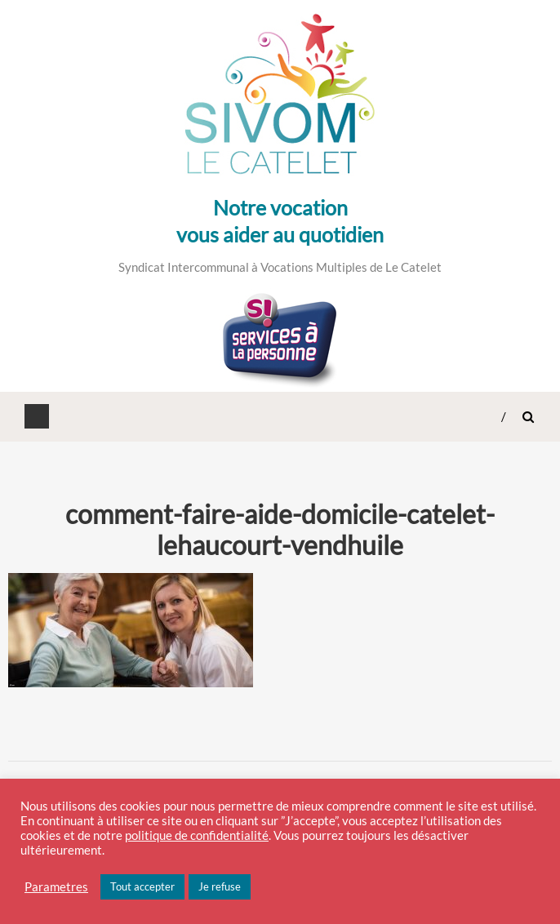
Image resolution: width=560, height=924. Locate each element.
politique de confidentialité (197, 835)
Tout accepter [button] (142, 886)
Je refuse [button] (220, 886)
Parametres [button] (56, 887)
